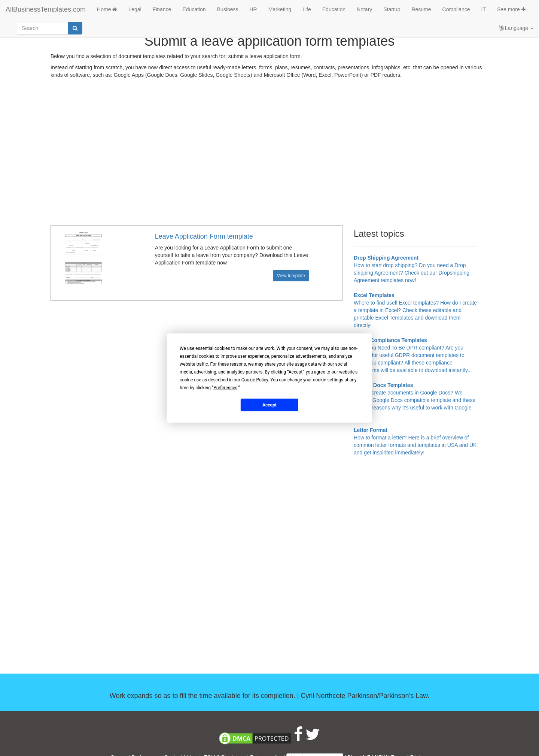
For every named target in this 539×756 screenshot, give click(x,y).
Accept (269, 405)
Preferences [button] (225, 388)
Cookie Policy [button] (255, 380)
